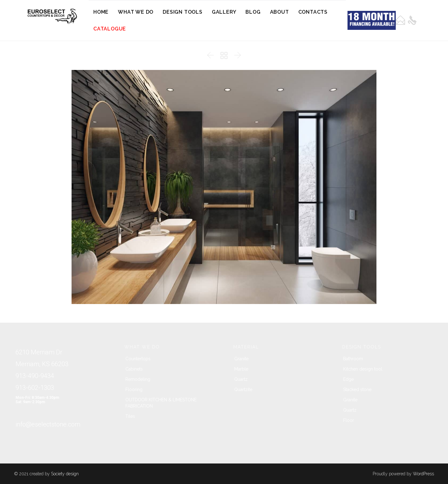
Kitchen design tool (363, 369)
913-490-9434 (35, 376)
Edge (348, 379)
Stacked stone (357, 390)
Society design (65, 474)
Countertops (138, 359)
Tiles (130, 416)
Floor (349, 420)
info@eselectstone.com (48, 424)
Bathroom (353, 359)
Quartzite (243, 390)
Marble (241, 369)
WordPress (423, 474)
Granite (241, 359)
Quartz (241, 379)
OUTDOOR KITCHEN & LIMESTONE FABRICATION (161, 403)
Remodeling (138, 379)
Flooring (134, 390)
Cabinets (134, 369)
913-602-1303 (35, 388)
